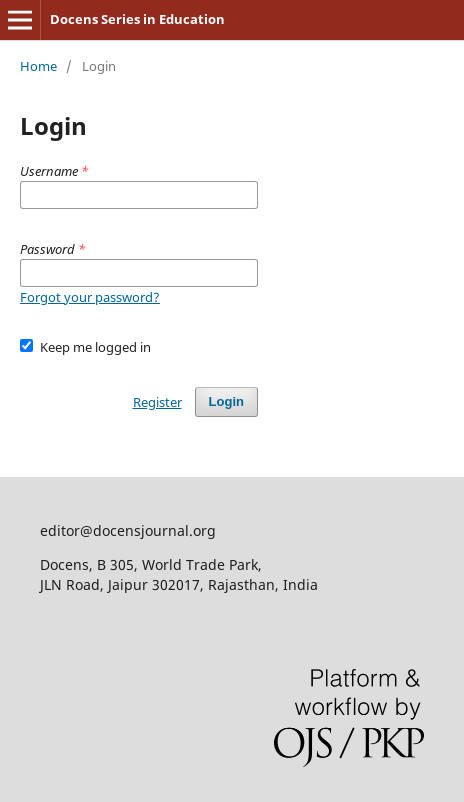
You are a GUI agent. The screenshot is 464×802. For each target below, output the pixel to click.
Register (157, 402)
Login (226, 401)
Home (38, 66)
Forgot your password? (90, 297)
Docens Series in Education (137, 19)
